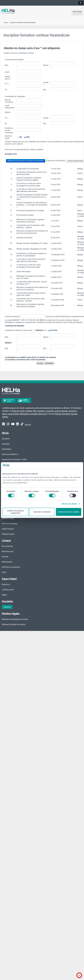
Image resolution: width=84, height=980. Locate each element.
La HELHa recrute (8, 590)
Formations (6, 439)
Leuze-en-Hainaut (61, 411)
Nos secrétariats (7, 546)
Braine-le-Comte (18, 411)
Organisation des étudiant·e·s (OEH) (14, 459)
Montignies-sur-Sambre (29, 414)
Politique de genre (8, 534)
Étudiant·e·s (6, 584)
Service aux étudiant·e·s (10, 454)
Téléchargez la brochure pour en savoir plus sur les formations (26, 161)
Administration (7, 562)
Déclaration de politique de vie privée (15, 619)
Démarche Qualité (8, 518)
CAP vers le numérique (10, 524)
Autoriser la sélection (42, 512)
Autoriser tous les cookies (69, 512)
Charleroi (29, 411)
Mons (17, 414)
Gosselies (41, 411)
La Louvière (49, 411)
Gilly (35, 411)
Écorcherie (66, 414)
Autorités (5, 557)
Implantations (7, 449)
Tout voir (28, 425)
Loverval (11, 414)
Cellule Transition (8, 529)
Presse (4, 572)
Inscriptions (6, 444)
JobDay (4, 595)
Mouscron (43, 414)
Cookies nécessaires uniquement (15, 512)
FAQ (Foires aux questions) (11, 567)
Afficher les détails (69, 504)
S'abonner (7, 607)
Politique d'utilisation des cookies (14, 624)
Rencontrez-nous (8, 551)
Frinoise (58, 414)
